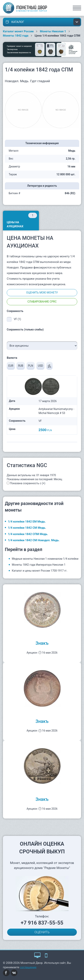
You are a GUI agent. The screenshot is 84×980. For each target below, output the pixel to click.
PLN (31, 366)
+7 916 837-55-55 (42, 923)
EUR (11, 366)
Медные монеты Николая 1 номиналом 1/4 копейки (45, 559)
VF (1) (17, 319)
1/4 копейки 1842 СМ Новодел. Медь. (34, 540)
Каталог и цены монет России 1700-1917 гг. (40, 571)
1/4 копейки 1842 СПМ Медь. (28, 534)
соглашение (28, 967)
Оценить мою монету (42, 293)
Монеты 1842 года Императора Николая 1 (39, 565)
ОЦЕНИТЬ (42, 932)
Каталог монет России (18, 31)
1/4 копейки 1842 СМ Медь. (27, 528)
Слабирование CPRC (42, 302)
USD (41, 366)
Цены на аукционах (22, 220)
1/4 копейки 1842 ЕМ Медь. (27, 522)
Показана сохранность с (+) (27, 483)
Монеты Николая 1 (53, 31)
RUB (21, 366)
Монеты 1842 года (16, 36)
